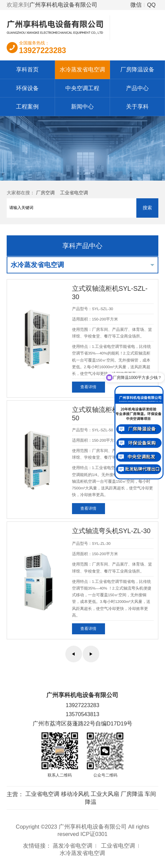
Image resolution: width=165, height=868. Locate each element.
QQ (151, 5)
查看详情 (88, 387)
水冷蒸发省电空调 (82, 69)
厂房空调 (45, 193)
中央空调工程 (82, 88)
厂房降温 (132, 794)
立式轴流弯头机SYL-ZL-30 (111, 531)
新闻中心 (82, 106)
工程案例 (27, 106)
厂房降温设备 (137, 69)
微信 (136, 5)
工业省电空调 (74, 193)
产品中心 (137, 88)
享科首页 (27, 69)
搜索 (147, 208)
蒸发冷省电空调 (72, 846)
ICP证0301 (94, 834)
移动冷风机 (75, 794)
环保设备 (27, 88)
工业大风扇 (105, 794)
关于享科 (137, 106)
